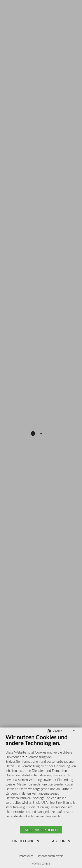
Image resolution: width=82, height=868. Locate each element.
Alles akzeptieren (41, 830)
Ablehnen (61, 841)
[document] (41, 779)
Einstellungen (25, 841)
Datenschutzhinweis (50, 856)
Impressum (26, 856)
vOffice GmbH (41, 864)
